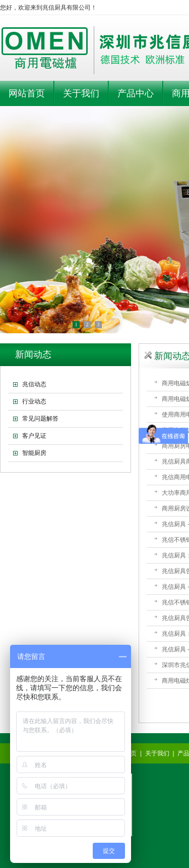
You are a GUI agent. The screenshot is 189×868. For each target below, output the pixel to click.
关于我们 (157, 753)
